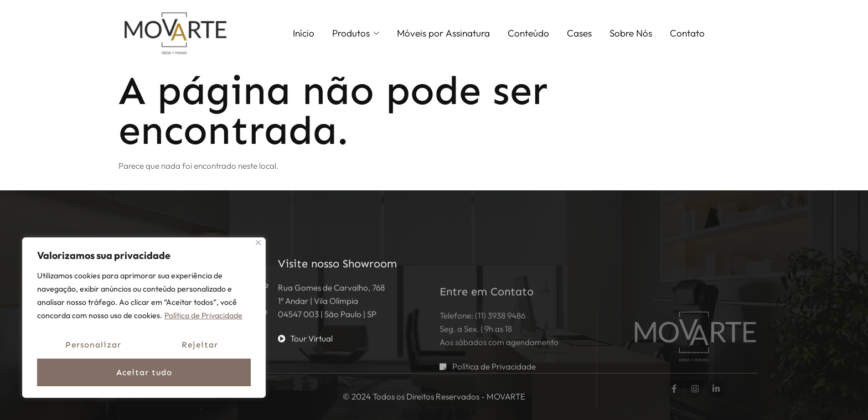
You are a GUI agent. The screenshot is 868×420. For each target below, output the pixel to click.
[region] (144, 318)
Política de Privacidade (203, 315)
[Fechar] (258, 243)
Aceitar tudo (144, 372)
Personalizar (93, 345)
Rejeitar (200, 345)
